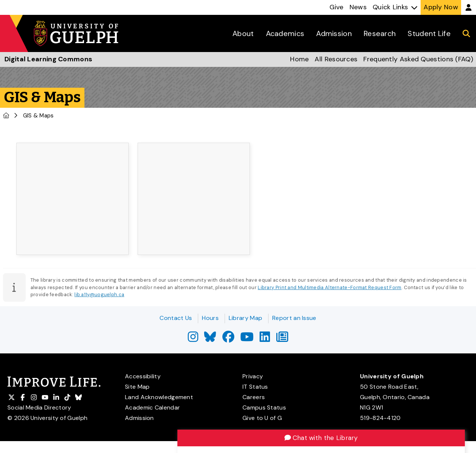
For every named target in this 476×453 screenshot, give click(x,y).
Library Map (245, 318)
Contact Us (176, 318)
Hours (210, 318)
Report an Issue (294, 318)
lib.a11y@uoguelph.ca (99, 295)
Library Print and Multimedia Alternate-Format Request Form (329, 287)
